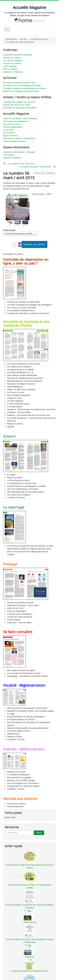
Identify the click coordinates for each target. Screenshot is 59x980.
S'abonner (29, 957)
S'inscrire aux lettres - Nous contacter (20, 118)
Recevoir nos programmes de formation (21, 91)
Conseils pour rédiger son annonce (19, 102)
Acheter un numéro (12, 58)
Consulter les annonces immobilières (20, 108)
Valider (39, 833)
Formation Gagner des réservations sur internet (25, 88)
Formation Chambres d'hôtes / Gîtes (20, 83)
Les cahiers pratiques (13, 60)
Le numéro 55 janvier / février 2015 (35, 167)
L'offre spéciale (10, 66)
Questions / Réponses (13, 72)
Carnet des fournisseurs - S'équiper (19, 152)
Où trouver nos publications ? (16, 121)
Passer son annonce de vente (17, 105)
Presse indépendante (13, 127)
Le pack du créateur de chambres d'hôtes (29, 971)
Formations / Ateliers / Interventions (19, 138)
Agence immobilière (12, 158)
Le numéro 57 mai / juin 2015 (21, 164)
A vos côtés (8, 130)
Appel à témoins (10, 136)
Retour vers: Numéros (44, 173)
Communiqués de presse (15, 141)
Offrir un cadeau (10, 69)
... (5, 831)
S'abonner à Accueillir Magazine (18, 55)
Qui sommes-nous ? (12, 124)
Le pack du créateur (12, 63)
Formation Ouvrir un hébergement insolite (22, 85)
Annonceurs (9, 155)
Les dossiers (9, 133)
